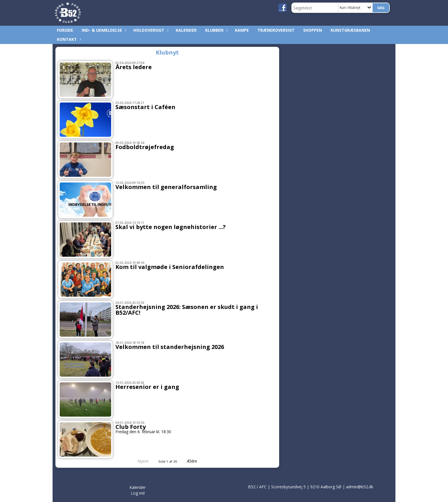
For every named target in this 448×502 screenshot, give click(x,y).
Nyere (140, 461)
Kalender (186, 30)
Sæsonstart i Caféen (145, 107)
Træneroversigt (276, 30)
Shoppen (313, 30)
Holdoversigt (150, 30)
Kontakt (68, 39)
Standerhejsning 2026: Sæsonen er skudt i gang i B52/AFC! (187, 310)
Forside (65, 30)
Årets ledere (134, 67)
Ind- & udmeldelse (103, 30)
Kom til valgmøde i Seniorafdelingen (170, 267)
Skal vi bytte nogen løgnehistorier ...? (171, 227)
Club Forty (131, 427)
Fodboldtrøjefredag (145, 147)
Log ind (138, 493)
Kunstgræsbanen (350, 30)
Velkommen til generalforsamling (166, 187)
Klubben (216, 30)
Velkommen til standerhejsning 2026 (170, 347)
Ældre (196, 461)
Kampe (242, 30)
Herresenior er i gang (147, 387)
